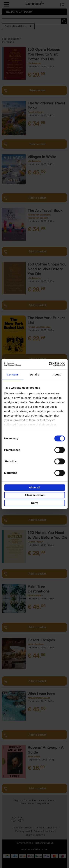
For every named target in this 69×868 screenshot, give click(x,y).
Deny (34, 503)
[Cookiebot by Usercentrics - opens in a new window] (49, 364)
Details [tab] (35, 374)
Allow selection (34, 495)
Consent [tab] (12, 374)
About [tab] (56, 374)
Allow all (34, 487)
